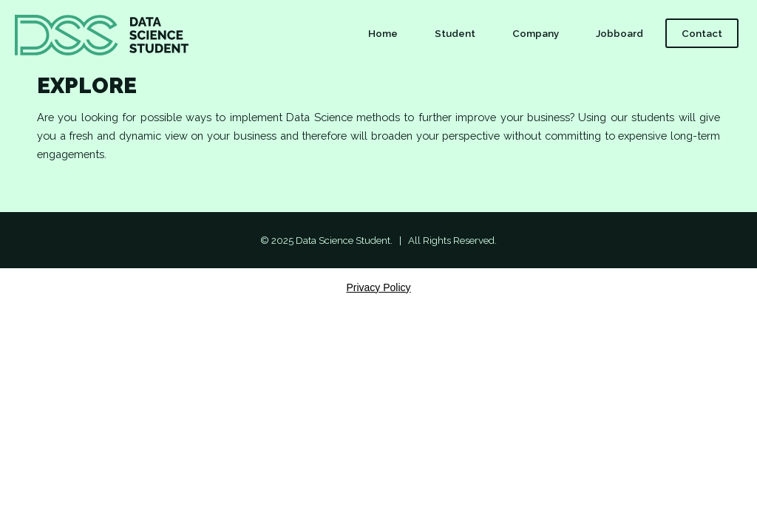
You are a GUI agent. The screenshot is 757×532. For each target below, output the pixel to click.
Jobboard (619, 33)
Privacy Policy (378, 287)
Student (455, 33)
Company (536, 33)
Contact (702, 33)
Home (383, 33)
